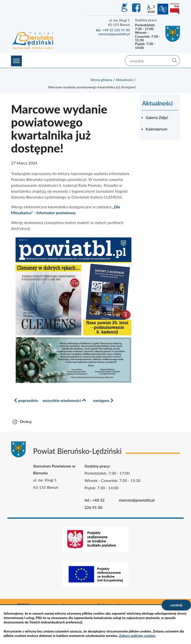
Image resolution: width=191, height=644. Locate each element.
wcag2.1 (151, 9)
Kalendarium (156, 129)
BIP (175, 9)
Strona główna (101, 80)
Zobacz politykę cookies (137, 636)
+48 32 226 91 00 (116, 30)
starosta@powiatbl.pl (114, 34)
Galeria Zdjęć (157, 117)
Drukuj (26, 421)
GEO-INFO (124, 8)
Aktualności (125, 80)
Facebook (137, 8)
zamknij (176, 605)
